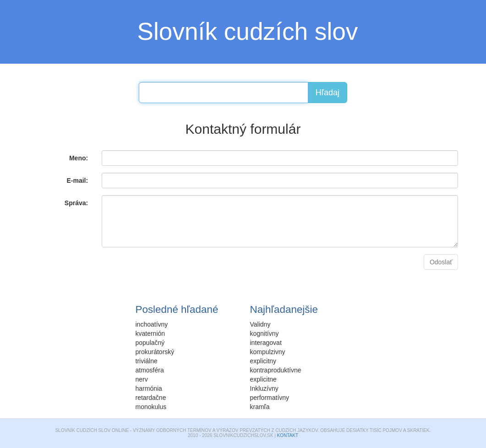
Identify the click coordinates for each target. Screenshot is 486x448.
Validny (260, 324)
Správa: (76, 203)
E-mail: (77, 180)
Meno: (79, 158)
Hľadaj (328, 93)
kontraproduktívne (276, 370)
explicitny (263, 361)
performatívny (270, 398)
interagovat (266, 343)
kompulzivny (268, 352)
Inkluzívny (264, 388)
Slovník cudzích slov (248, 31)
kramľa (260, 407)
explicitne (263, 379)
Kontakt (288, 435)
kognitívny (265, 333)
